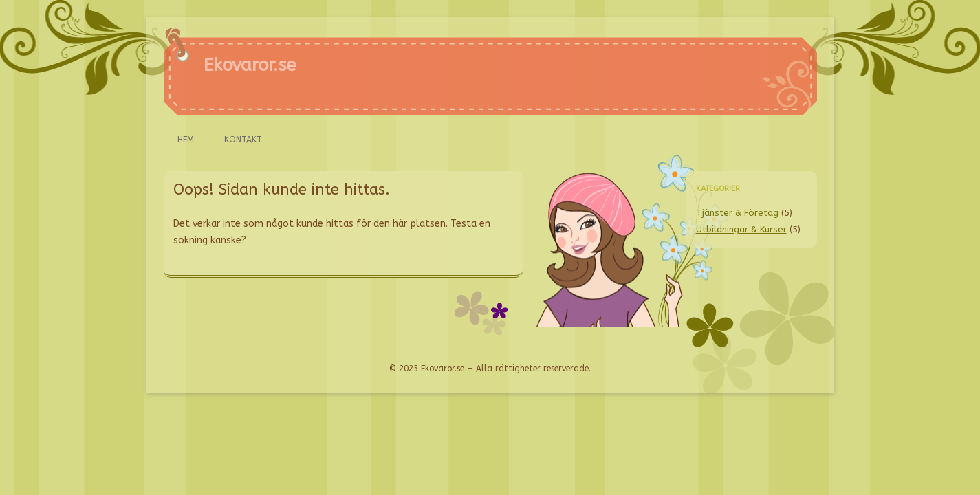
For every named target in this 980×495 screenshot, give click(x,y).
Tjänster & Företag (737, 213)
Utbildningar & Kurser (741, 229)
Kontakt (243, 140)
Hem (186, 140)
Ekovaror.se (250, 65)
